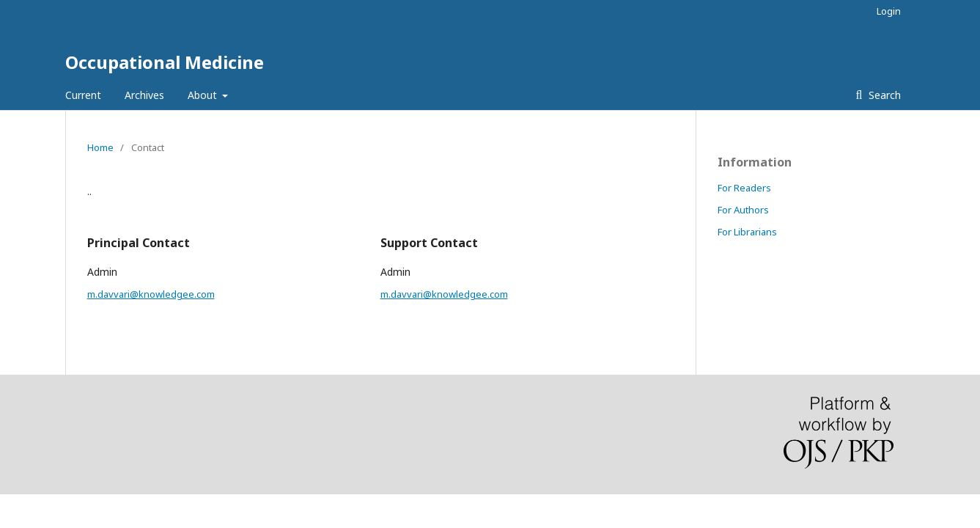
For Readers (744, 188)
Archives (144, 95)
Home (100, 147)
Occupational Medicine (165, 62)
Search (883, 95)
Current (83, 95)
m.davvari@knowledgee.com (151, 294)
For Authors (743, 210)
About (204, 95)
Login (889, 11)
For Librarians (747, 232)
